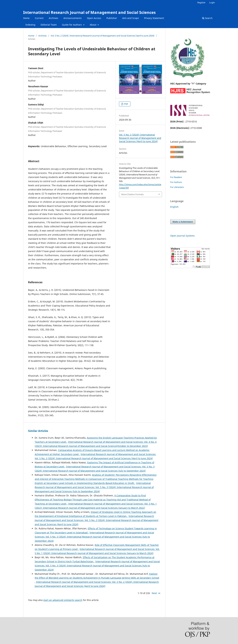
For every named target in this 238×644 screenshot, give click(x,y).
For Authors (176, 182)
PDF (126, 104)
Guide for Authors (72, 25)
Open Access (94, 18)
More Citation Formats (132, 194)
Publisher (112, 18)
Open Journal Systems (182, 236)
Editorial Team (49, 25)
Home (26, 18)
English (174, 207)
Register (201, 2)
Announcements (73, 18)
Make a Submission (183, 222)
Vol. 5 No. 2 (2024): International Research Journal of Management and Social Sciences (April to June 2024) (103, 36)
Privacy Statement (154, 18)
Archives (53, 18)
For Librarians (177, 187)
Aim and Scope (131, 18)
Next (154, 593)
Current (39, 18)
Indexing (30, 25)
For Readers (176, 177)
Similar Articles (38, 431)
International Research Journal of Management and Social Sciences (89, 12)
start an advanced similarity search (63, 600)
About (93, 25)
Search (207, 18)
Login (212, 2)
